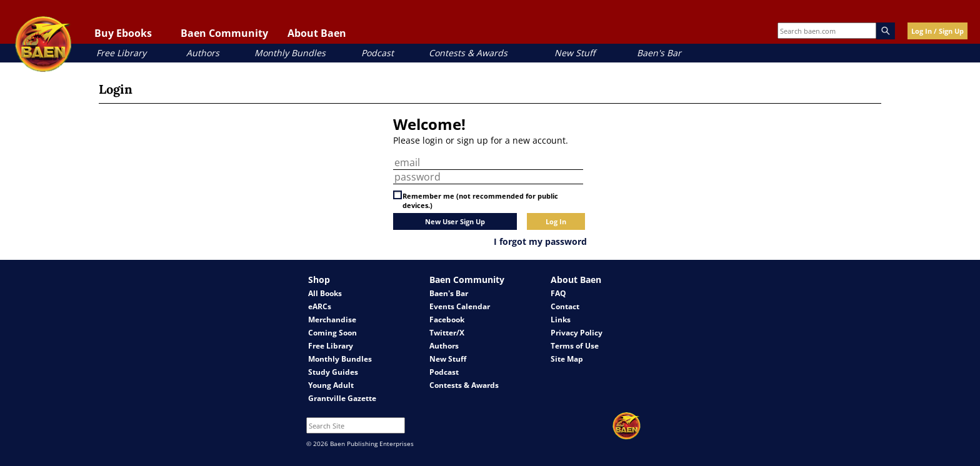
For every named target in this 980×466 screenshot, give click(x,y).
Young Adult (331, 385)
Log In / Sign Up (937, 31)
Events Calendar (460, 306)
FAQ (558, 293)
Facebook (447, 320)
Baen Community (224, 33)
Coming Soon (332, 333)
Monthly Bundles (290, 53)
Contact (565, 306)
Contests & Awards (468, 53)
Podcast (377, 53)
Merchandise (332, 320)
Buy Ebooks (123, 33)
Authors (203, 53)
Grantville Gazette (342, 398)
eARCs (320, 306)
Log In (556, 221)
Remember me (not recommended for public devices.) (480, 201)
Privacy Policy (577, 333)
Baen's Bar (659, 53)
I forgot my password (540, 241)
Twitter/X (447, 333)
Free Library (121, 53)
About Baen (317, 33)
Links (561, 320)
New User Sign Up (455, 221)
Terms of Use (575, 346)
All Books (325, 293)
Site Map (567, 359)
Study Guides (333, 372)
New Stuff (575, 53)
